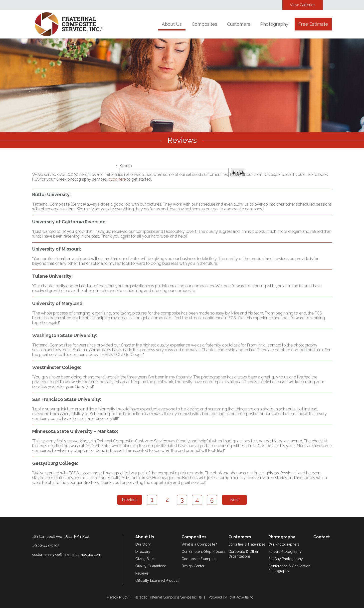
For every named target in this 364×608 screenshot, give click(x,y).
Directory (143, 552)
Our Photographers (284, 544)
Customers (239, 24)
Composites (204, 24)
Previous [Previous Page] (130, 500)
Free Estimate (313, 24)
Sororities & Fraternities (247, 544)
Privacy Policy (118, 597)
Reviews (142, 573)
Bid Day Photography (286, 559)
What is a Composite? (199, 544)
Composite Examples (199, 559)
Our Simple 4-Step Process (203, 552)
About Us (172, 24)
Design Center (193, 566)
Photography (274, 24)
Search (126, 166)
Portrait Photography (285, 552)
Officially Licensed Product (157, 581)
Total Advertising (241, 597)
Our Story (143, 544)
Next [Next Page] (235, 500)
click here (117, 179)
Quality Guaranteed (151, 566)
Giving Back (145, 559)
